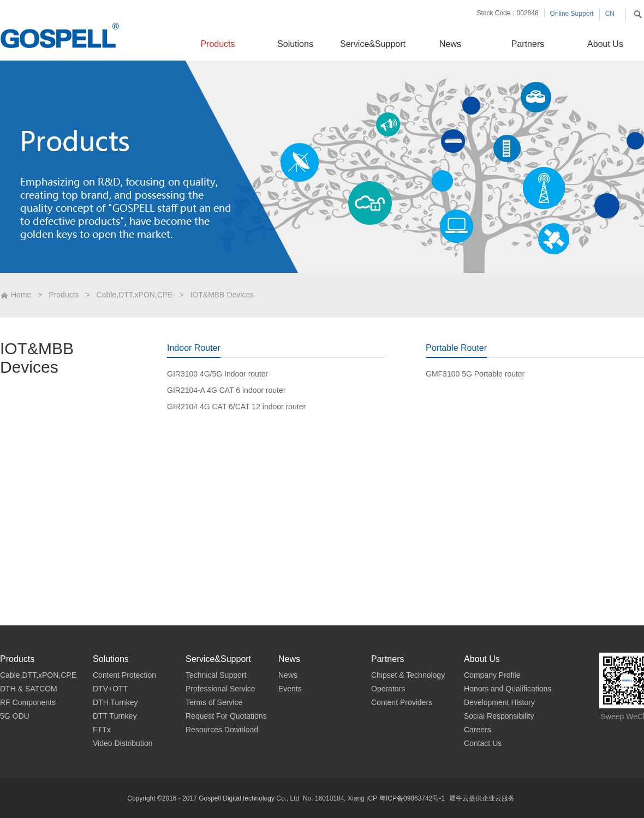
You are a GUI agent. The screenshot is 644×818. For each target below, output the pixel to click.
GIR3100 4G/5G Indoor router (217, 374)
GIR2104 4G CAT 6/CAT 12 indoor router (236, 407)
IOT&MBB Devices (222, 295)
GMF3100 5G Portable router (475, 374)
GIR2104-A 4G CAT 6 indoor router (226, 390)
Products (64, 295)
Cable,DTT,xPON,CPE (135, 295)
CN (610, 14)
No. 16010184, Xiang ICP (340, 798)
